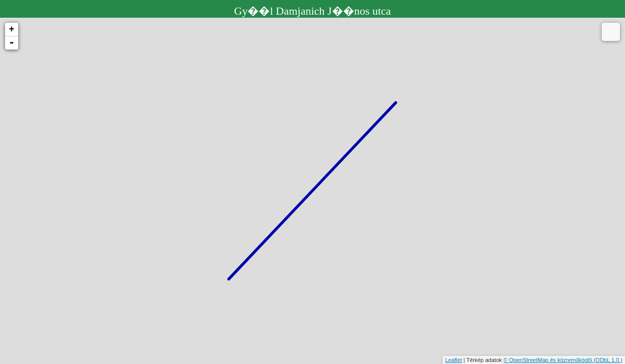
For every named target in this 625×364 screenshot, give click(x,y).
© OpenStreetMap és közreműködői (549, 360)
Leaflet (454, 360)
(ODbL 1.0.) (608, 360)
